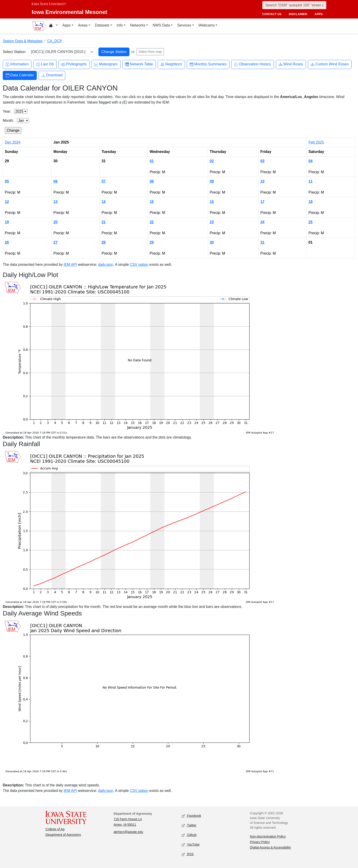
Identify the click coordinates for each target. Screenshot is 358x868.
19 (7, 222)
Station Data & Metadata (23, 41)
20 (55, 222)
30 (212, 242)
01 (152, 161)
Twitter (189, 825)
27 (55, 242)
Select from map (150, 52)
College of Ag (55, 829)
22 (152, 222)
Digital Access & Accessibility (271, 847)
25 (311, 222)
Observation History (253, 64)
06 (55, 181)
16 (212, 202)
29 (152, 242)
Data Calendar (20, 75)
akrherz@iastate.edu (128, 832)
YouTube (191, 845)
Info (120, 25)
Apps (66, 25)
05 (7, 181)
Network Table (139, 64)
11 (311, 181)
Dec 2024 (13, 142)
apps (319, 14)
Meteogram (106, 64)
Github (189, 835)
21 (104, 222)
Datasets (102, 25)
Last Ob (45, 64)
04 (311, 161)
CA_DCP (55, 41)
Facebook (191, 816)
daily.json (106, 265)
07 (104, 181)
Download (52, 75)
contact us (272, 14)
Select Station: (14, 52)
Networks (138, 25)
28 (104, 242)
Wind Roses (291, 64)
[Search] (294, 5)
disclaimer (298, 14)
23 (212, 222)
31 (262, 242)
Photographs (74, 64)
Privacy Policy (260, 842)
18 (311, 202)
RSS (188, 854)
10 (262, 181)
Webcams (207, 25)
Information (17, 64)
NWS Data (161, 25)
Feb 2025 (316, 142)
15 (152, 202)
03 (262, 161)
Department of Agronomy (63, 835)
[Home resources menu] (53, 26)
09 (212, 181)
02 (212, 161)
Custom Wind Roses (330, 64)
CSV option (139, 265)
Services (184, 25)
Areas (83, 25)
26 (7, 242)
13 (55, 202)
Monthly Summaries (208, 64)
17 (262, 202)
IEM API (70, 265)
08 (152, 181)
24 (262, 222)
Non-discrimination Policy (268, 836)
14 (104, 202)
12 (7, 202)
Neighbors (171, 64)
